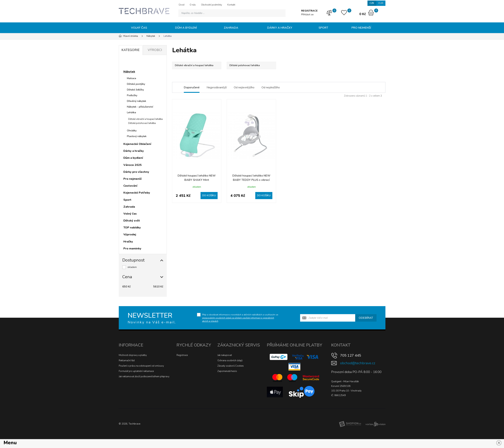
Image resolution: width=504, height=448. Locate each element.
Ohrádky (132, 131)
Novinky (132, 63)
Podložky (132, 95)
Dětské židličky (135, 90)
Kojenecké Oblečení (137, 144)
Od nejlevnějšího (244, 87)
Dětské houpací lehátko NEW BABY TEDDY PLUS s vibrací (251, 178)
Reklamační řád (127, 361)
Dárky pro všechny (136, 172)
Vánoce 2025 (133, 165)
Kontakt (231, 5)
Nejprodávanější (217, 87)
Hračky (128, 242)
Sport (323, 28)
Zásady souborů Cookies (231, 366)
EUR (381, 3)
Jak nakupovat (225, 355)
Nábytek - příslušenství (140, 107)
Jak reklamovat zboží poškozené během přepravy (144, 377)
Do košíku (209, 195)
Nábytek (129, 72)
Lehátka (131, 112)
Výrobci (155, 50)
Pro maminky (132, 249)
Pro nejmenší (361, 28)
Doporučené (192, 87)
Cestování (130, 186)
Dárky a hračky (280, 28)
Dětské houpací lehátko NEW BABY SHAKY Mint (197, 178)
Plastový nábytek (137, 136)
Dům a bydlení (186, 28)
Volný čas (139, 28)
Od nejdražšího (271, 87)
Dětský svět (132, 221)
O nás (193, 5)
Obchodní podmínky (212, 5)
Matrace (132, 78)
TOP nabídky (132, 228)
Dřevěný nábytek (137, 101)
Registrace (182, 355)
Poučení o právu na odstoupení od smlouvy (141, 366)
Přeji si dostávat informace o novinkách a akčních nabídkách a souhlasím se (240, 318)
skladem (132, 267)
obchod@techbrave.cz (358, 363)
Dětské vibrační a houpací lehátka (145, 119)
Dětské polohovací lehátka (142, 123)
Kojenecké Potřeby (137, 193)
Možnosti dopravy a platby (133, 355)
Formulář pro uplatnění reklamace (136, 371)
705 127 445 (351, 355)
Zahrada (231, 28)
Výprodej (130, 234)
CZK (372, 3)
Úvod (182, 5)
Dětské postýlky (136, 84)
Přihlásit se (307, 14)
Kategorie (130, 50)
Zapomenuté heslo (227, 371)
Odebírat (366, 318)
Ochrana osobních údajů (230, 361)
